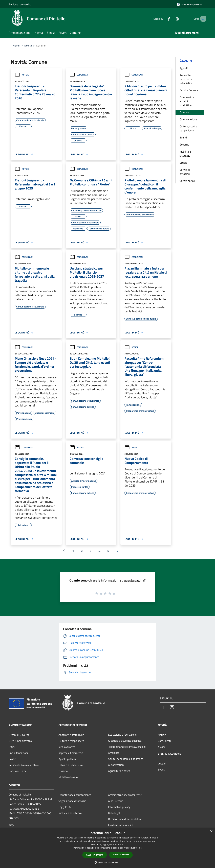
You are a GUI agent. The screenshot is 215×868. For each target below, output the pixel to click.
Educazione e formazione (122, 735)
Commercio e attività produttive (187, 101)
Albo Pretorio (116, 801)
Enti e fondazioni (18, 753)
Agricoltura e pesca (119, 771)
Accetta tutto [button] (95, 855)
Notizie (22, 75)
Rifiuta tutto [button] (121, 855)
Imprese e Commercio (71, 753)
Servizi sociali (187, 181)
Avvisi (131, 447)
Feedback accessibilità (121, 825)
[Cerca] (202, 19)
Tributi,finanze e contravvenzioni (127, 747)
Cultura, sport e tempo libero (188, 128)
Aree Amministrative (21, 741)
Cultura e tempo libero (71, 741)
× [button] (211, 831)
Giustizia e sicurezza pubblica (125, 741)
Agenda (184, 68)
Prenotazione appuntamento (75, 795)
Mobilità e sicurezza (185, 154)
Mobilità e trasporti (69, 777)
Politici (13, 759)
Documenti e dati (18, 771)
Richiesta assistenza (70, 813)
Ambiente (114, 753)
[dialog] (107, 848)
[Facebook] (164, 19)
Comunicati (79, 75)
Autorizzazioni (116, 765)
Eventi (183, 137)
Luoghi (162, 763)
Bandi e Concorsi (189, 90)
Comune (184, 112)
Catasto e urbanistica (71, 765)
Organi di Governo (19, 735)
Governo (184, 144)
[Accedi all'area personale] (189, 4)
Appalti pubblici (67, 759)
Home (16, 45)
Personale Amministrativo (24, 765)
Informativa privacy (119, 807)
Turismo (63, 771)
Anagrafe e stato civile (71, 735)
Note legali (114, 813)
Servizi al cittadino (185, 172)
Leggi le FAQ (66, 807)
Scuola (183, 163)
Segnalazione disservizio (72, 801)
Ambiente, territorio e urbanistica (186, 79)
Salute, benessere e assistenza (126, 759)
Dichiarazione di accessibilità (124, 819)
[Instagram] (172, 19)
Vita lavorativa (67, 747)
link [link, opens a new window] (140, 848)
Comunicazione (188, 119)
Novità (28, 45)
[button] (107, 862)
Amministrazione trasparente (125, 795)
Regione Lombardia (20, 4)
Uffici (12, 747)
